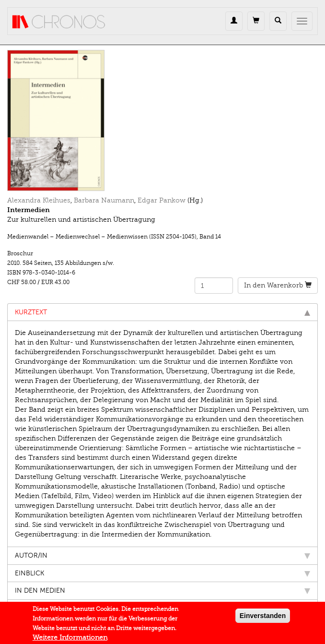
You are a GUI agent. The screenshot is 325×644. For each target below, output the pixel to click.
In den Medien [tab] (162, 590)
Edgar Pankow (162, 200)
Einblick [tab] (162, 573)
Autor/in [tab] (162, 555)
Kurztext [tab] (162, 312)
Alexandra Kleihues (39, 200)
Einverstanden (263, 618)
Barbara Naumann (104, 200)
